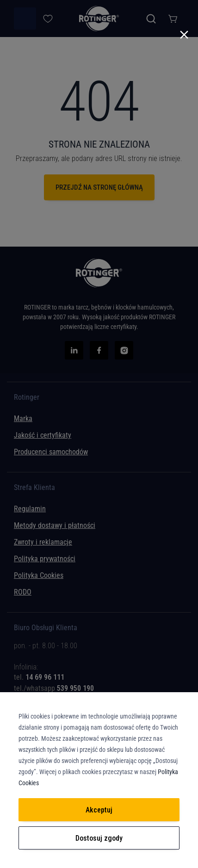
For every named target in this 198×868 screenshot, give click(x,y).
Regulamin (30, 509)
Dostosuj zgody (99, 838)
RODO (23, 592)
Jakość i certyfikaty (43, 435)
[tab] (99, 670)
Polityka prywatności (45, 559)
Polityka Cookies (39, 575)
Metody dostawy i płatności (55, 525)
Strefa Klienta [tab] (34, 488)
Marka (23, 418)
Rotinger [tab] (27, 397)
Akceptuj (99, 810)
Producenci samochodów (51, 452)
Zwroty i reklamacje (43, 542)
